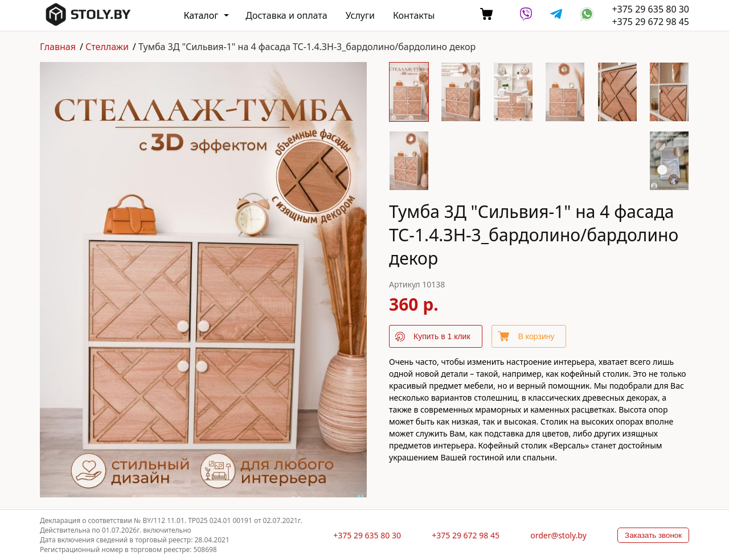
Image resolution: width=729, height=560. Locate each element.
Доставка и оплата (286, 15)
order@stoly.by (558, 535)
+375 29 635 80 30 (650, 9)
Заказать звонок (653, 535)
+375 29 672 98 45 (650, 22)
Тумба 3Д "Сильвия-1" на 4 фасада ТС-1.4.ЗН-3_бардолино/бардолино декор (307, 47)
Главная (58, 47)
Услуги (360, 15)
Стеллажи (107, 47)
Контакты (414, 15)
